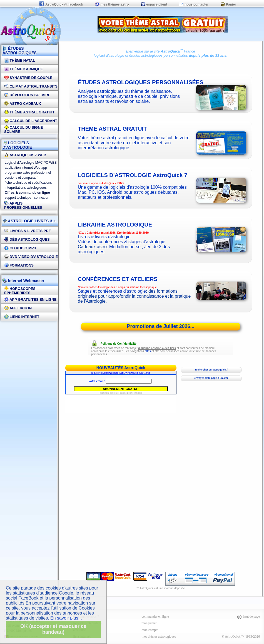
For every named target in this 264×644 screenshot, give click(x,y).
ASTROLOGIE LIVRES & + (29, 221)
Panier (228, 4)
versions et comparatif (21, 178)
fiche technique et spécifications (28, 183)
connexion (42, 198)
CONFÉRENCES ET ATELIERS (118, 279)
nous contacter (194, 4)
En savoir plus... (66, 618)
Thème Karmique (24, 69)
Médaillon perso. (125, 247)
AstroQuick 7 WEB (25, 155)
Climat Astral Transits (31, 86)
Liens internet (22, 317)
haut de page (248, 616)
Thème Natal (20, 60)
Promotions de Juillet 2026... (160, 326)
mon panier (149, 623)
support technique (18, 198)
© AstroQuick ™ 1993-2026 (241, 636)
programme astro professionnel (28, 173)
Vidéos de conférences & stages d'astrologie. (122, 242)
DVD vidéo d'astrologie (31, 257)
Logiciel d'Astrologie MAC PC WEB (31, 163)
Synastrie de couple (28, 78)
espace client (154, 4)
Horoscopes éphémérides (20, 291)
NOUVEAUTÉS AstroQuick (121, 368)
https (148, 351)
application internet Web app (26, 168)
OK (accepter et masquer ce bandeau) (53, 629)
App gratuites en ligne (30, 299)
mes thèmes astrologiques (159, 636)
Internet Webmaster (26, 281)
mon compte (150, 630)
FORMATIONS (19, 265)
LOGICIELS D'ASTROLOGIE (17, 145)
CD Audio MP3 (20, 248)
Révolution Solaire (27, 95)
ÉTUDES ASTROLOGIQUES (20, 51)
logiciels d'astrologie (133, 175)
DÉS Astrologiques (27, 239)
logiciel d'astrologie (109, 55)
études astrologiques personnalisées (159, 55)
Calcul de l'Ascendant (31, 121)
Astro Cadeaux (23, 104)
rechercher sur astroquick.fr (211, 370)
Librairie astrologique (115, 225)
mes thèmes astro (112, 4)
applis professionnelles (23, 205)
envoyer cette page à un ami (211, 378)
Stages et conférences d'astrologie (112, 291)
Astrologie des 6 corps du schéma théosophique (127, 287)
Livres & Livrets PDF (28, 231)
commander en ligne (155, 616)
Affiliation (18, 308)
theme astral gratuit (112, 129)
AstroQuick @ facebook (61, 4)
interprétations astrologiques (26, 188)
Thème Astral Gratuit (29, 112)
